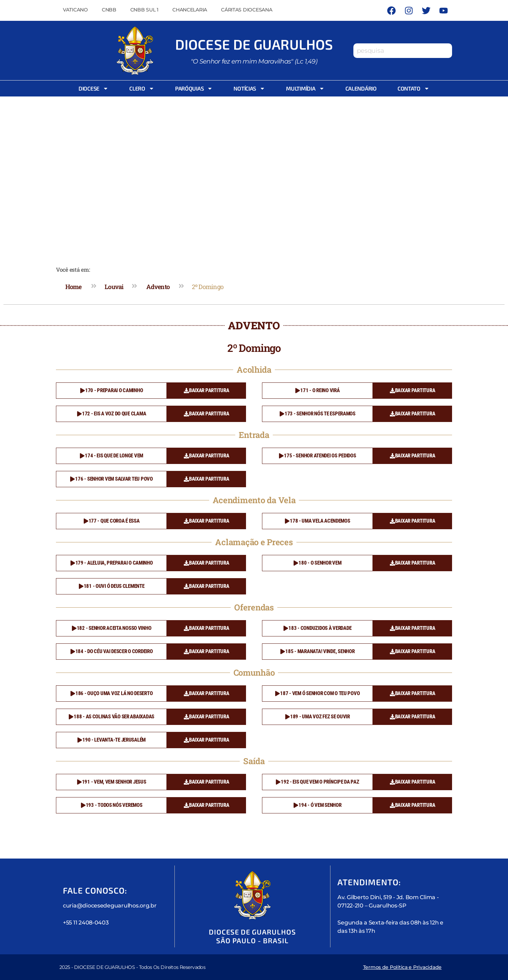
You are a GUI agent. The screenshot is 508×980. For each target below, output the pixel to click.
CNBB (109, 10)
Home (73, 287)
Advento (158, 287)
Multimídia (305, 88)
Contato (413, 88)
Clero (142, 88)
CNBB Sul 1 (144, 10)
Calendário (361, 88)
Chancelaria (190, 10)
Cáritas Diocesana (247, 10)
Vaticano (75, 10)
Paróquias (194, 88)
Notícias (249, 88)
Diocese (93, 88)
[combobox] (403, 51)
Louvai (114, 287)
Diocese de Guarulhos (254, 44)
